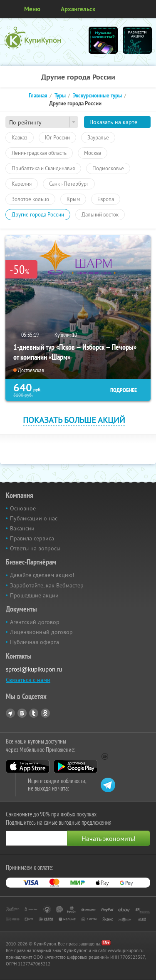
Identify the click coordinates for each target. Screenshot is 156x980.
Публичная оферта (35, 642)
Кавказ (20, 137)
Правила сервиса (32, 538)
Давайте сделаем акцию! (42, 575)
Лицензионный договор (41, 632)
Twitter (34, 713)
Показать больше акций (74, 420)
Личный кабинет (147, 9)
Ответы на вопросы (35, 548)
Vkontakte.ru (22, 713)
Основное (23, 508)
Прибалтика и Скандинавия (43, 168)
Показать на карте (113, 122)
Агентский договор (35, 622)
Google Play (76, 766)
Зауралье (98, 137)
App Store (28, 766)
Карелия (22, 184)
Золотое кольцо (30, 199)
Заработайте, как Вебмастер (47, 585)
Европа (106, 199)
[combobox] (42, 122)
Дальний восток (100, 214)
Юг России (57, 137)
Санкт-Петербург (69, 184)
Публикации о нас (34, 518)
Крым (73, 199)
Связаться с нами (28, 680)
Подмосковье (108, 168)
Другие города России (38, 214)
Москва (93, 153)
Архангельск (78, 9)
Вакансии (22, 528)
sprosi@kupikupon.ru (34, 669)
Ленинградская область (39, 153)
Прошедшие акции (34, 595)
